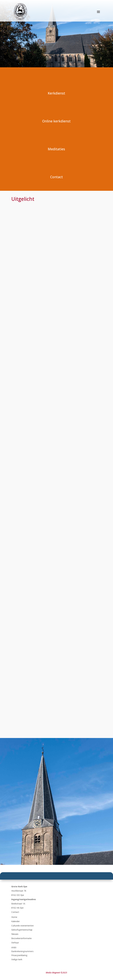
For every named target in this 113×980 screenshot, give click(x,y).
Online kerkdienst (56, 121)
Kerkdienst (56, 93)
